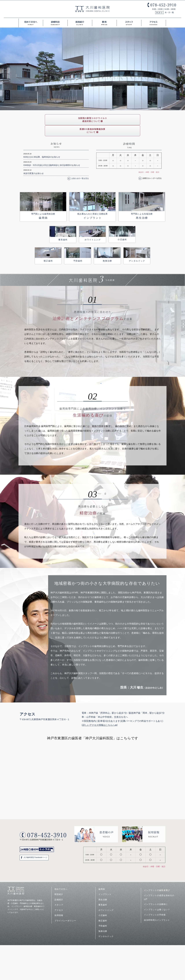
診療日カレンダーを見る (152, 167)
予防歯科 (103, 915)
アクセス (154, 22)
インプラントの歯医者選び (158, 879)
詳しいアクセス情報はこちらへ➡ (100, 714)
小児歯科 (103, 904)
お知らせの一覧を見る (80, 167)
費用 (104, 22)
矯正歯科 (103, 910)
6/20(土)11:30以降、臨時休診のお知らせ (42, 146)
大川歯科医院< (92, 9)
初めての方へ (31, 22)
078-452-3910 (162, 8)
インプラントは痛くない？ (157, 899)
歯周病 (102, 878)
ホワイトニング (106, 899)
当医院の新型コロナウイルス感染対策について (63, 120)
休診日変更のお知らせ (34, 162)
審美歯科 (103, 894)
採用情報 (59, 904)
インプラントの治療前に (156, 893)
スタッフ (129, 22)
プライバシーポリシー (65, 910)
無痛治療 (103, 920)
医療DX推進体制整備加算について (122, 120)
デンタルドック (106, 925)
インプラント (105, 883)
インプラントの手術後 (155, 904)
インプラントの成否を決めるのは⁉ (159, 886)
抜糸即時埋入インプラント (157, 909)
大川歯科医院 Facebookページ (35, 846)
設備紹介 (59, 889)
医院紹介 (80, 22)
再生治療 (103, 889)
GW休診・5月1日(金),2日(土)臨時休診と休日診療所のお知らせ (52, 154)
